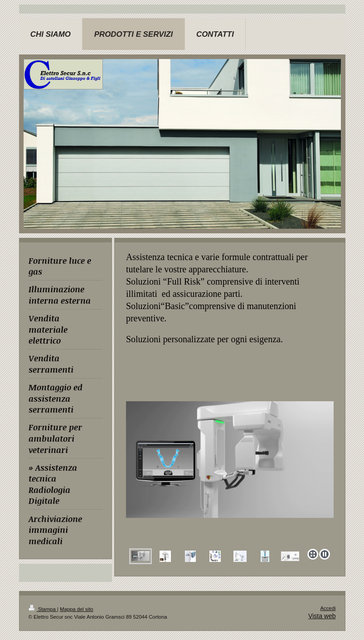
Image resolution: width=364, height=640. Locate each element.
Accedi (328, 608)
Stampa (43, 609)
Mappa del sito (77, 609)
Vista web (322, 616)
